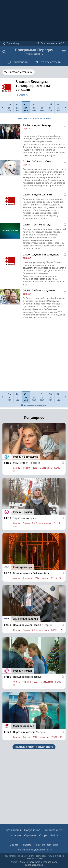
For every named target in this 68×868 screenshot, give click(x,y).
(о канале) (22, 95)
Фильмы (15, 835)
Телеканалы (18, 62)
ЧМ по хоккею (53, 830)
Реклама (27, 845)
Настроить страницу (20, 72)
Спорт (43, 835)
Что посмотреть (48, 62)
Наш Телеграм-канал (47, 845)
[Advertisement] (34, 356)
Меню (65, 88)
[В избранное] (65, 125)
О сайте (14, 845)
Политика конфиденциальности (34, 850)
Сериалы (30, 835)
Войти (54, 835)
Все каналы (13, 830)
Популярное (32, 830)
